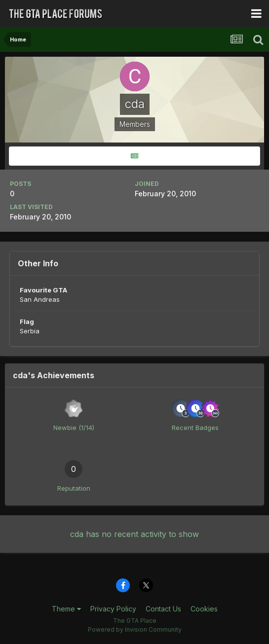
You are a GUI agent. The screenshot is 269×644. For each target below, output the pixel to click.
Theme (66, 609)
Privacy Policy (113, 609)
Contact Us (163, 609)
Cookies (204, 609)
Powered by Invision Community (135, 629)
